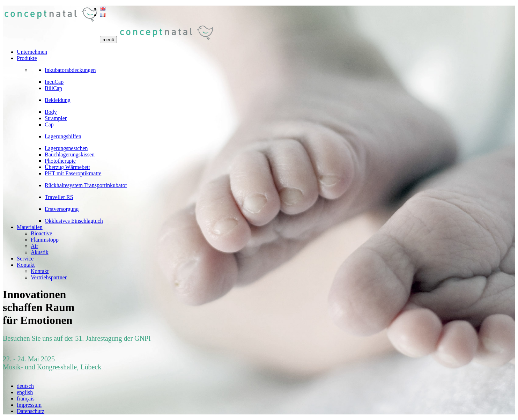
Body (51, 112)
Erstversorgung (62, 209)
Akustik (40, 252)
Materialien (30, 227)
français (26, 399)
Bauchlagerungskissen (70, 154)
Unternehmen (32, 52)
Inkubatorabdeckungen (70, 70)
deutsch (25, 386)
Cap (49, 124)
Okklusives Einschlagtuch (74, 221)
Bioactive (41, 233)
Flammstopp (45, 240)
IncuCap (54, 82)
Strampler (56, 118)
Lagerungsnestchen (66, 148)
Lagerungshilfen (63, 136)
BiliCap (53, 88)
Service (25, 259)
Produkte (27, 58)
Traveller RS (59, 197)
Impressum (29, 405)
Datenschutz (31, 411)
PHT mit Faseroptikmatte (73, 173)
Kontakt (26, 265)
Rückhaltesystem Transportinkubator (86, 185)
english (25, 392)
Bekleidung (58, 100)
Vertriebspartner (49, 277)
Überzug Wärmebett (67, 167)
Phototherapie (60, 161)
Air (34, 246)
